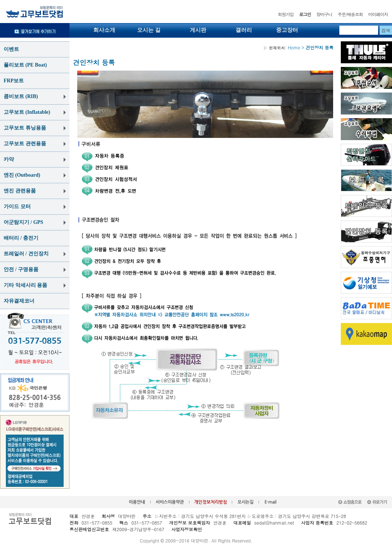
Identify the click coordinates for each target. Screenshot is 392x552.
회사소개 (104, 30)
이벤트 (11, 49)
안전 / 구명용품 (21, 269)
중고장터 (287, 30)
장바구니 (324, 14)
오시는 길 (149, 30)
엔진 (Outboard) (22, 175)
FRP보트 (14, 81)
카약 (9, 159)
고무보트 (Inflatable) (27, 112)
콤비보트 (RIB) (21, 96)
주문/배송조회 (350, 14)
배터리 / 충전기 (21, 238)
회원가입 (286, 14)
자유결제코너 (19, 301)
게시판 (198, 30)
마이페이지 (378, 14)
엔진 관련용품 (20, 191)
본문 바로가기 (0, 0)
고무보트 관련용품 (25, 144)
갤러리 (244, 30)
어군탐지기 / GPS (23, 222)
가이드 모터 (17, 206)
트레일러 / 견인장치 (26, 254)
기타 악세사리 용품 (25, 285)
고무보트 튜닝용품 (25, 128)
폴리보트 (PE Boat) (25, 65)
